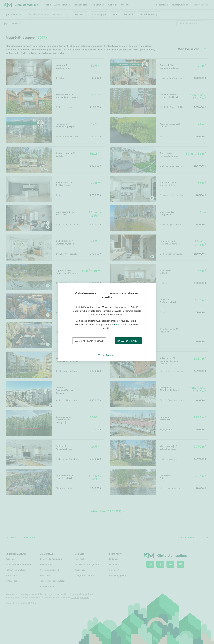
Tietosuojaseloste (106, 355)
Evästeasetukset (123, 325)
